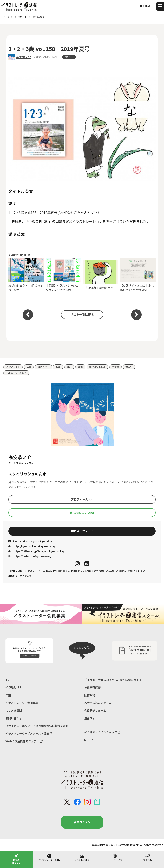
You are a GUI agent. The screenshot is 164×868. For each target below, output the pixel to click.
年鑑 (8, 695)
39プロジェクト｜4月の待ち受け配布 (26, 275)
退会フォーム (92, 718)
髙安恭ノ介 (24, 57)
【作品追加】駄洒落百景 (101, 275)
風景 (80, 367)
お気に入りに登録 (82, 513)
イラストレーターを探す (49, 857)
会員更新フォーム (95, 711)
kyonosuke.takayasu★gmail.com (32, 541)
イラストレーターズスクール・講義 (29, 734)
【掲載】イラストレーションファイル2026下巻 (63, 275)
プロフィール (81, 499)
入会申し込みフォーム (98, 703)
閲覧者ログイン (16, 859)
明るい (129, 367)
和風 (58, 367)
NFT (89, 740)
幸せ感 (115, 367)
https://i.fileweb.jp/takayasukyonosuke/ (36, 551)
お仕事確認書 (92, 687)
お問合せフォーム (82, 531)
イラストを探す (82, 857)
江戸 (69, 367)
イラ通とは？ (14, 687)
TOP (9, 680)
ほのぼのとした (97, 367)
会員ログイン (82, 822)
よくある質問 (14, 711)
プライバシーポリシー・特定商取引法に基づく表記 (37, 726)
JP (140, 6)
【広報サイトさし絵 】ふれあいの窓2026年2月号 (138, 275)
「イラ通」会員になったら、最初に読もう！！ (113, 680)
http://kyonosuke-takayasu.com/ (32, 546)
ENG (147, 6)
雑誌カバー (43, 367)
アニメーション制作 (16, 373)
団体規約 (90, 695)
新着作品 (148, 857)
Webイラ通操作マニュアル (24, 741)
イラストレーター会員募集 (22, 703)
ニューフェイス (115, 857)
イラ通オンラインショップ (102, 732)
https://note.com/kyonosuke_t (31, 556)
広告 (29, 367)
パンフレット (13, 367)
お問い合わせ (14, 718)
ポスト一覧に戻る (82, 314)
